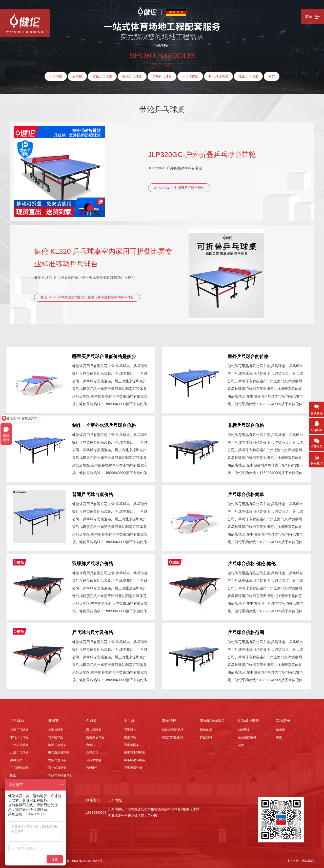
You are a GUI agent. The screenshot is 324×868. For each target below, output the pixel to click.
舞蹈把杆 (169, 719)
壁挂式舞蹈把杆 (173, 736)
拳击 (279, 736)
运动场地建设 (249, 719)
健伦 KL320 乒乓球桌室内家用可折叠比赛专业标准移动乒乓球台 (103, 258)
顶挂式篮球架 (57, 766)
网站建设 (308, 859)
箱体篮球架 (56, 736)
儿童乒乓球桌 (248, 76)
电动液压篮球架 (59, 751)
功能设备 (244, 728)
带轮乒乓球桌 (102, 76)
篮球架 (53, 719)
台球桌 (91, 719)
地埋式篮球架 (57, 743)
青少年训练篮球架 (60, 774)
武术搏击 (283, 719)
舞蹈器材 (206, 736)
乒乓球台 (17, 719)
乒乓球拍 (56, 76)
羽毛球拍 (130, 728)
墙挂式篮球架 (57, 758)
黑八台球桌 (94, 728)
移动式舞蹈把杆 (173, 728)
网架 (272, 76)
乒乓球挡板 (190, 76)
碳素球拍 (130, 736)
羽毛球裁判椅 (133, 766)
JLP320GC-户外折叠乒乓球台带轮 (202, 155)
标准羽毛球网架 (135, 758)
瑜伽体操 (206, 728)
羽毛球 (129, 719)
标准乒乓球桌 (132, 76)
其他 (241, 743)
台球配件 (92, 766)
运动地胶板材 (247, 736)
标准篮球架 (56, 728)
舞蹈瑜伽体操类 (212, 719)
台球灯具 (92, 751)
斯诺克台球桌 (95, 736)
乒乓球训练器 (218, 76)
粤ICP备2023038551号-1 (88, 859)
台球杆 (91, 743)
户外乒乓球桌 (162, 76)
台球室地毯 (94, 758)
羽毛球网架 (132, 743)
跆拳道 (280, 728)
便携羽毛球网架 (135, 751)
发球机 (77, 76)
